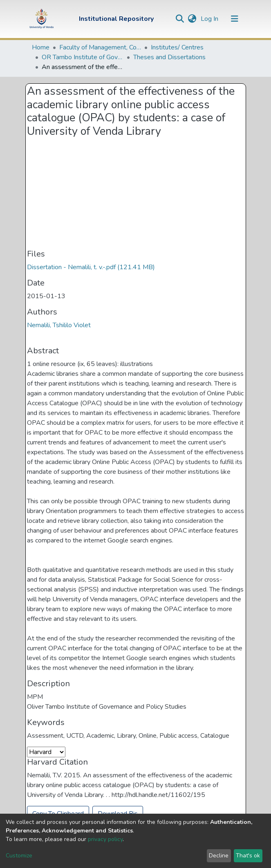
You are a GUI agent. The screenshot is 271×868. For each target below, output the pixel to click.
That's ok (248, 856)
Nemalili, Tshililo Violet (59, 325)
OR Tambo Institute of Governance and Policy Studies (83, 57)
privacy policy (105, 839)
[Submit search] (180, 19)
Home (41, 47)
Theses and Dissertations (169, 57)
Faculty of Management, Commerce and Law (100, 47)
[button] (192, 19)
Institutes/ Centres (177, 47)
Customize (19, 856)
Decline (219, 856)
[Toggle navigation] (235, 19)
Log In (210, 19)
